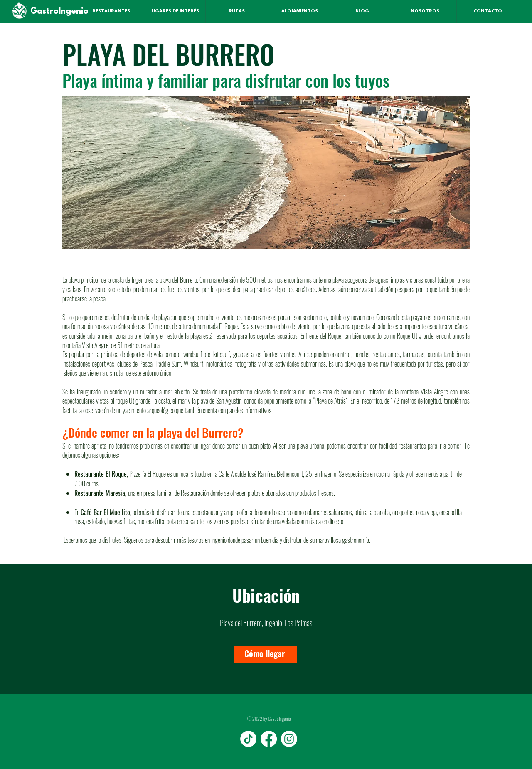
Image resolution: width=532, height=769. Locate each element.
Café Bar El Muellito (105, 512)
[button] (266, 173)
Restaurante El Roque (101, 474)
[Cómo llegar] (266, 655)
